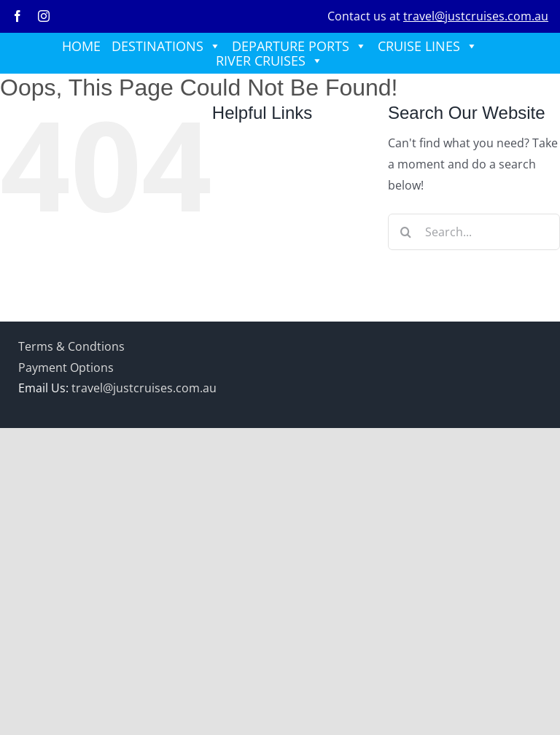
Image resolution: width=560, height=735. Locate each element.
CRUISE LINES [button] (428, 46)
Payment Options (66, 367)
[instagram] (44, 16)
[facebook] (17, 16)
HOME (81, 46)
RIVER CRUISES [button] (269, 61)
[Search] (406, 232)
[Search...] (474, 232)
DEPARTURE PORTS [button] (299, 46)
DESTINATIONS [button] (166, 46)
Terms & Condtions (71, 346)
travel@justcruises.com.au (476, 16)
